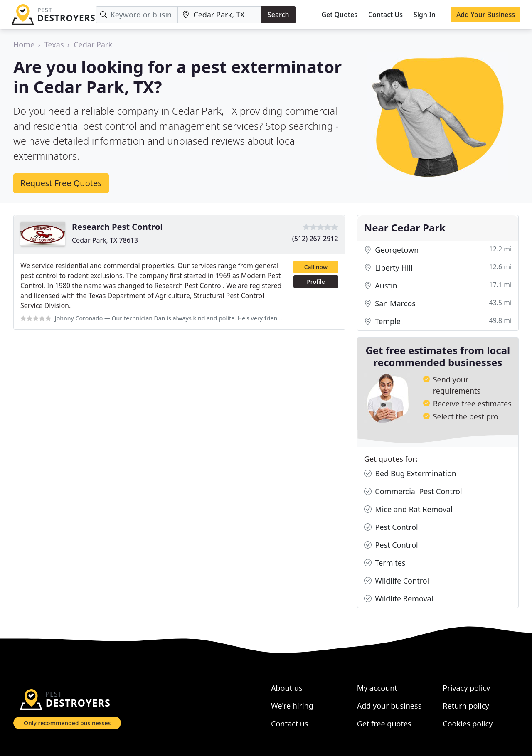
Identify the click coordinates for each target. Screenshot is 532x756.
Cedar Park (93, 44)
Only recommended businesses (67, 723)
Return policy (466, 706)
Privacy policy (466, 688)
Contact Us (385, 15)
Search (278, 15)
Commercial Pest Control (413, 491)
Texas (54, 44)
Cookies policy (468, 724)
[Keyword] (137, 15)
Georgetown (438, 250)
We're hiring (292, 706)
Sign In (425, 15)
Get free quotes (384, 724)
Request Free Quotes (61, 183)
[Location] (219, 15)
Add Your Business (486, 15)
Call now (316, 267)
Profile (316, 282)
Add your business (389, 706)
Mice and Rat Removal (408, 509)
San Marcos (438, 304)
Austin (438, 286)
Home (24, 44)
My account (377, 688)
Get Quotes (339, 15)
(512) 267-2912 (315, 239)
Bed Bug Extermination (410, 474)
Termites (385, 563)
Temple (438, 321)
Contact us (290, 724)
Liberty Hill (438, 268)
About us (287, 688)
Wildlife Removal (399, 599)
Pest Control (391, 527)
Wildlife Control (397, 581)
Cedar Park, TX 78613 (105, 240)
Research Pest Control (117, 227)
